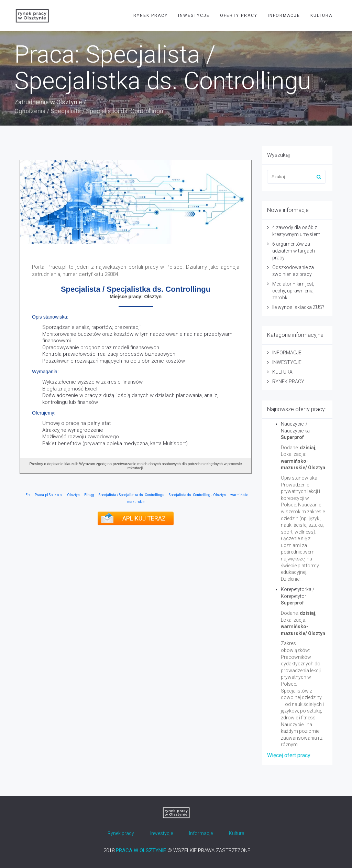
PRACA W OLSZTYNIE (141, 850)
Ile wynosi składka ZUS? (298, 307)
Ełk (28, 495)
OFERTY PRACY (239, 15)
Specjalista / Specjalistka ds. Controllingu (131, 495)
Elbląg (89, 495)
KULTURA (321, 15)
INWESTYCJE (194, 15)
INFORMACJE (284, 15)
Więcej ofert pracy (289, 755)
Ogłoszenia (30, 111)
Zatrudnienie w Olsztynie (48, 102)
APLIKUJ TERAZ (144, 518)
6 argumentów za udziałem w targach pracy (294, 251)
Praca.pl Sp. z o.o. (49, 495)
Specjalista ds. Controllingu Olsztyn (197, 495)
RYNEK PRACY (151, 15)
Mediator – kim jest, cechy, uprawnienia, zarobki (293, 291)
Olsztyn (73, 495)
